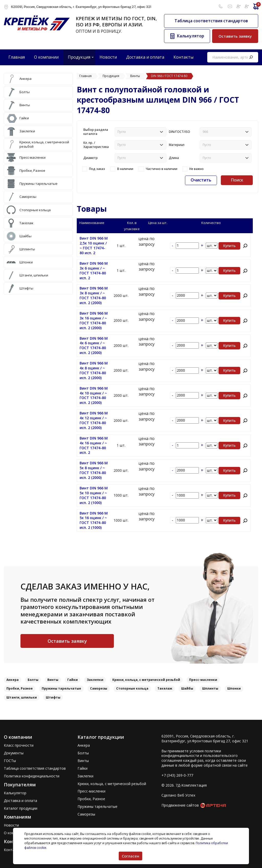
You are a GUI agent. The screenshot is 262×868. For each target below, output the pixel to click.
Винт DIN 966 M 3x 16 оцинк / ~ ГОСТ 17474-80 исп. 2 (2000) (94, 321)
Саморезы (99, 688)
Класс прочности (19, 745)
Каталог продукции (21, 808)
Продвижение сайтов (180, 805)
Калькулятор (15, 793)
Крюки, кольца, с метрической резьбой (146, 680)
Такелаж (165, 688)
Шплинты (210, 688)
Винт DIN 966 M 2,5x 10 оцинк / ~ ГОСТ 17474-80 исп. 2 (94, 246)
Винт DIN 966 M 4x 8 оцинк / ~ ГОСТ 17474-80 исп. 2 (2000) (94, 371)
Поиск (237, 180)
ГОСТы (10, 761)
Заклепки (95, 680)
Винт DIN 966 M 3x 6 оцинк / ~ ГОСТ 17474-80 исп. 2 (94, 271)
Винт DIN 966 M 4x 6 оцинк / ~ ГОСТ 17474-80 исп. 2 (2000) (94, 346)
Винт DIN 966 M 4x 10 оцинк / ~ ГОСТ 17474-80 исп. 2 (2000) (94, 396)
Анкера (13, 680)
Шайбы (187, 688)
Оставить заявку (235, 36)
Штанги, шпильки (22, 697)
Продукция (79, 57)
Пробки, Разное (20, 688)
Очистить (201, 180)
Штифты (53, 697)
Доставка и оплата (20, 801)
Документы (14, 753)
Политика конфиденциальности (32, 776)
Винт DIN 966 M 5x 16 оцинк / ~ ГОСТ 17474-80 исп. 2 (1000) (94, 521)
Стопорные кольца (132, 688)
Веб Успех (186, 795)
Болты (33, 680)
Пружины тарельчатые (61, 688)
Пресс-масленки (203, 680)
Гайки (73, 680)
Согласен (130, 856)
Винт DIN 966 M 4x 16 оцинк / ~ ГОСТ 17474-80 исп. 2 (94, 446)
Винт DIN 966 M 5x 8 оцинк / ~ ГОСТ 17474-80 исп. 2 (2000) (94, 470)
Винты (53, 680)
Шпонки (234, 688)
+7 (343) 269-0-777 (177, 775)
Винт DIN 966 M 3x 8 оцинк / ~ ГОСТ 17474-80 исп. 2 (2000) (94, 296)
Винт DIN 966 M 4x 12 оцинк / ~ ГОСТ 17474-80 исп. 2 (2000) (94, 420)
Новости (11, 825)
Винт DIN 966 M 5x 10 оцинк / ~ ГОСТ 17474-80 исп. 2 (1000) (94, 495)
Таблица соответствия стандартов (211, 21)
